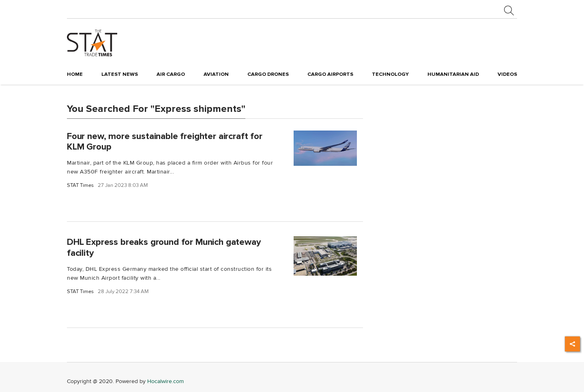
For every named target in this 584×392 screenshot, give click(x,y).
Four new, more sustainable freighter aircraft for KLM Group (165, 141)
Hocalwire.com (165, 381)
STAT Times (80, 185)
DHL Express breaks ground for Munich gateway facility (164, 247)
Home (75, 74)
